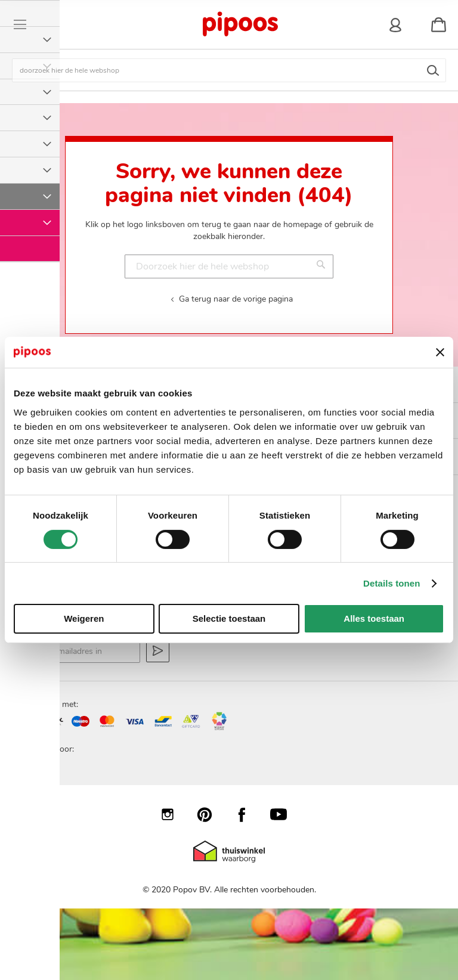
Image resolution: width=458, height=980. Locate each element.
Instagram (174, 814)
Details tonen (392, 583)
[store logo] (240, 24)
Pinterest (211, 814)
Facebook (247, 814)
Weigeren (84, 618)
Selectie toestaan (229, 618)
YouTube (284, 814)
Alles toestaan (374, 618)
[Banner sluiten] (440, 352)
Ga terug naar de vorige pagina (236, 299)
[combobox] (229, 70)
